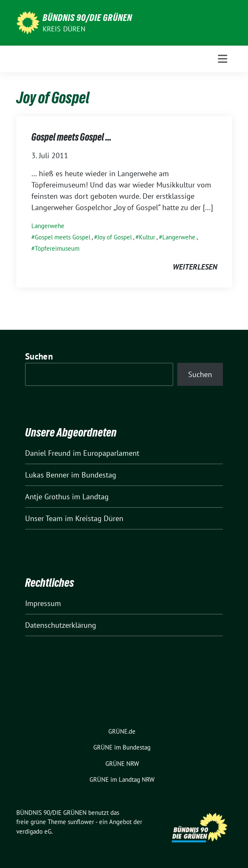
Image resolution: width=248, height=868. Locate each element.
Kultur (147, 237)
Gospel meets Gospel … (72, 137)
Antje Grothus (47, 497)
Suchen (39, 356)
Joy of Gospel (115, 237)
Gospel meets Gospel (63, 237)
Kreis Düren (64, 29)
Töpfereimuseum (57, 248)
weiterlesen (195, 267)
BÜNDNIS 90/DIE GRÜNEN (87, 18)
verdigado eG (34, 831)
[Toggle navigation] (222, 59)
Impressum (43, 603)
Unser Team (44, 518)
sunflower (81, 822)
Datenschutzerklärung (61, 625)
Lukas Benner (47, 475)
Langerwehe (48, 226)
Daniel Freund (48, 453)
